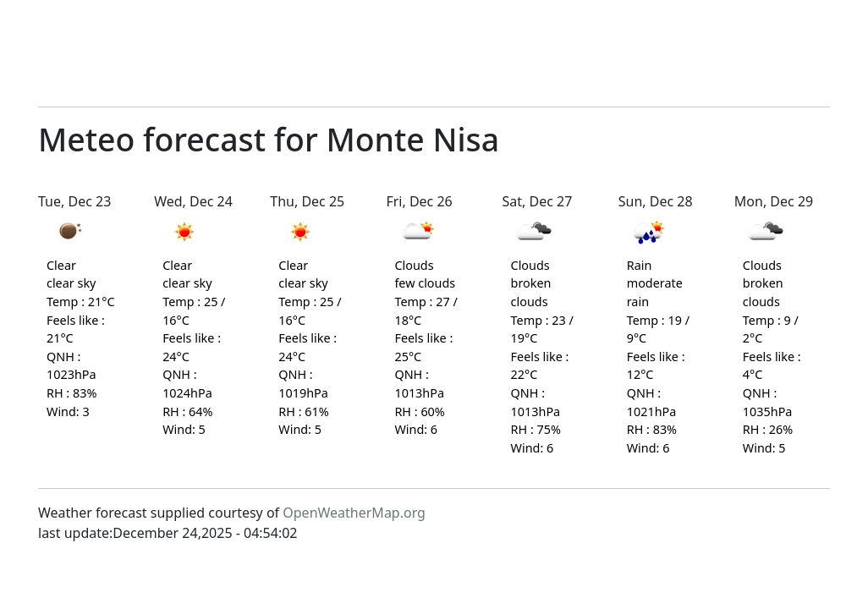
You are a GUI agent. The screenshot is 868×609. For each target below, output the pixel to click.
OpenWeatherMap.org (354, 513)
